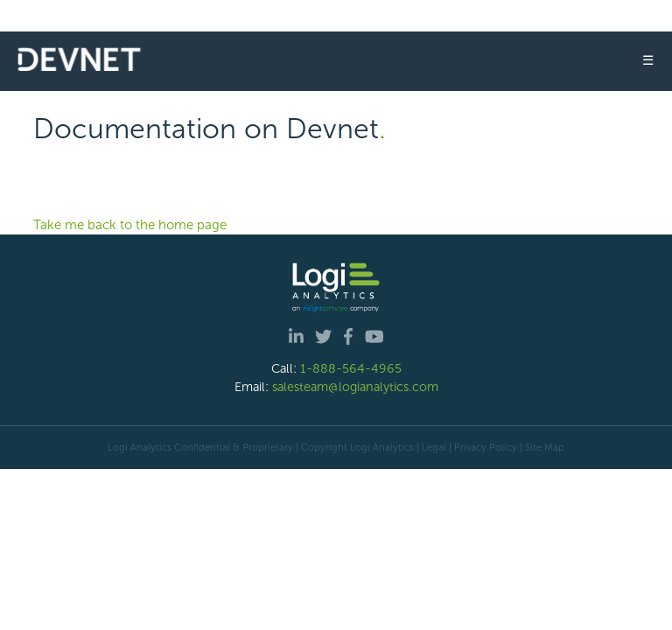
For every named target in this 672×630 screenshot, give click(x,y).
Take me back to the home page (130, 225)
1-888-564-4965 (351, 368)
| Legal (431, 447)
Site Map (545, 447)
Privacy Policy (486, 447)
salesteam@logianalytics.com (355, 387)
